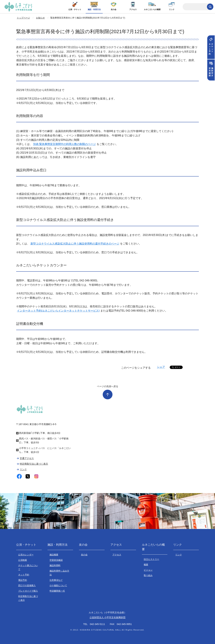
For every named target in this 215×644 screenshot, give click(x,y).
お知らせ (40, 18)
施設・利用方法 (94, 9)
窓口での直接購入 (27, 585)
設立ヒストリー (151, 559)
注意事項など (56, 580)
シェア (161, 367)
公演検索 (23, 560)
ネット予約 (24, 575)
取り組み (148, 575)
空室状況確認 (56, 560)
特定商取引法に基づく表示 (34, 464)
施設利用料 (55, 565)
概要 (146, 565)
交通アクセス (27, 458)
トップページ (23, 18)
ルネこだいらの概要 (152, 9)
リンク (172, 9)
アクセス (133, 9)
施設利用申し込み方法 (59, 573)
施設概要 (54, 555)
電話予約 (23, 580)
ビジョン (148, 570)
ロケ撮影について (58, 585)
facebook (19, 476)
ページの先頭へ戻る (108, 386)
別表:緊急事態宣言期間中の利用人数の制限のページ (64, 144)
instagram (36, 476)
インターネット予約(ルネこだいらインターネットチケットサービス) (58, 311)
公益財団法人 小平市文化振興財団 (108, 617)
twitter (28, 476)
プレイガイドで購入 (28, 591)
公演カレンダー (26, 555)
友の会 (114, 9)
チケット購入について (28, 567)
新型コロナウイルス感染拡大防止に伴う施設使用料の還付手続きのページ (75, 244)
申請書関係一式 (57, 591)
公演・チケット (75, 9)
